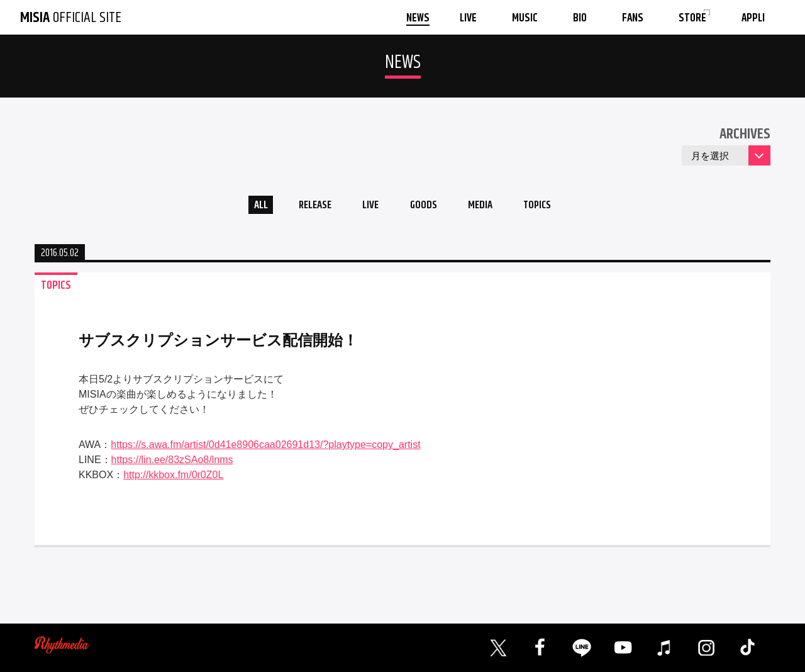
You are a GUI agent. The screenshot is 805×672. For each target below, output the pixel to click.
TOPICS (548, 207)
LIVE (368, 207)
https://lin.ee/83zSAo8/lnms (172, 463)
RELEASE (308, 207)
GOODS (425, 207)
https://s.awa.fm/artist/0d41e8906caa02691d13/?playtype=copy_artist (265, 448)
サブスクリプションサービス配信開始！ (218, 343)
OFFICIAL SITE (71, 18)
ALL (249, 207)
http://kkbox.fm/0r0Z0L (173, 478)
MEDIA (486, 207)
